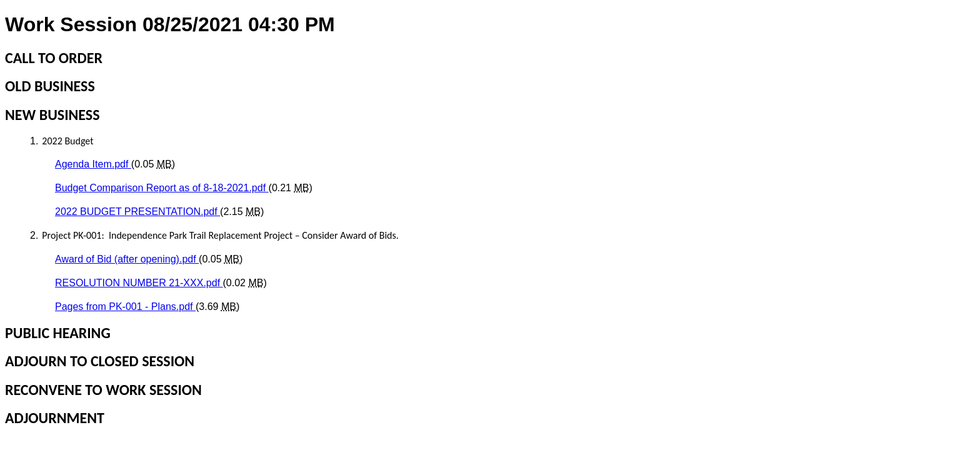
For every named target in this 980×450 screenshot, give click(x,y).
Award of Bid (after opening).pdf (127, 259)
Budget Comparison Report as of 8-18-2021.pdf (162, 188)
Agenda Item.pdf (93, 164)
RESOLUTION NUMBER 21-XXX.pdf (139, 283)
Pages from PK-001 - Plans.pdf (125, 307)
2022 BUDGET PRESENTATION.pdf (137, 212)
